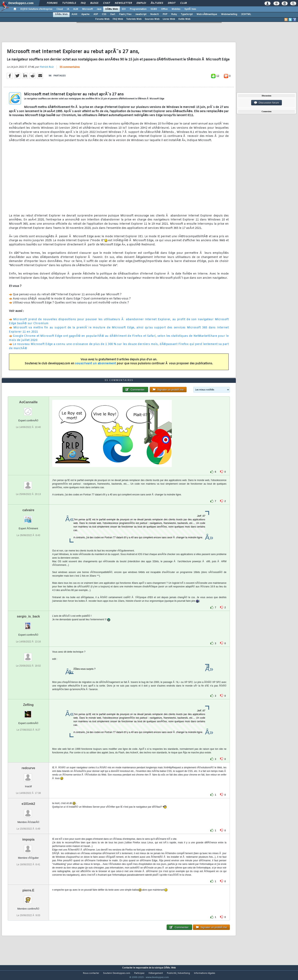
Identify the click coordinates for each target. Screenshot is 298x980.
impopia (28, 847)
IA (68, 9)
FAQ (83, 3)
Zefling (28, 712)
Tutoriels (69, 3)
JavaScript (141, 14)
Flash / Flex (125, 14)
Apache (85, 14)
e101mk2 (29, 811)
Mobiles (176, 9)
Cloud (60, 9)
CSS (104, 14)
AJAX (74, 14)
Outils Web (184, 19)
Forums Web (102, 19)
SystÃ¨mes (190, 9)
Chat (107, 3)
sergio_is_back (29, 624)
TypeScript (187, 14)
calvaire (29, 518)
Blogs (94, 3)
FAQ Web (118, 19)
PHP (165, 14)
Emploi (141, 3)
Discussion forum (267, 103)
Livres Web (169, 19)
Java (99, 9)
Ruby (174, 14)
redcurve (29, 775)
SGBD (154, 9)
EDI (124, 9)
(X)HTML (246, 14)
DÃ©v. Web (112, 9)
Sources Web (152, 19)
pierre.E (29, 898)
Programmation (138, 9)
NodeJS (154, 14)
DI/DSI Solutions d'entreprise (36, 9)
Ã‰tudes (157, 3)
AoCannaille (28, 409)
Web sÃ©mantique (207, 14)
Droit (172, 3)
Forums (52, 3)
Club (183, 3)
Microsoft (87, 9)
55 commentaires (70, 70)
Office (164, 9)
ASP (96, 14)
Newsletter (123, 3)
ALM (76, 9)
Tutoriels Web (134, 19)
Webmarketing (229, 14)
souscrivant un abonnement (96, 366)
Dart (113, 14)
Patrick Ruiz (47, 69)
